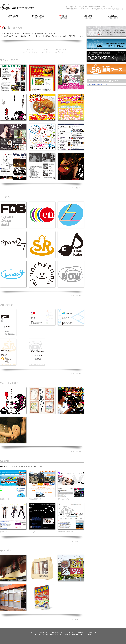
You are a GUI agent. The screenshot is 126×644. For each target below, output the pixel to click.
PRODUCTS (57, 632)
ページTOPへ (76, 188)
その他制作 (59, 52)
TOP (32, 632)
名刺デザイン (61, 50)
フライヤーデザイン (28, 50)
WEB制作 (46, 52)
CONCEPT (43, 632)
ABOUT (81, 632)
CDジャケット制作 (30, 52)
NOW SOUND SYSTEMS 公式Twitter (104, 81)
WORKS (70, 632)
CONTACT (93, 632)
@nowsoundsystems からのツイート (101, 84)
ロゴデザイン (45, 50)
